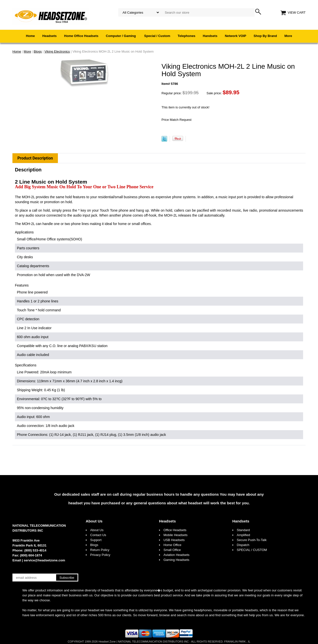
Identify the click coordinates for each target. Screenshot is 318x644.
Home (30, 36)
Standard (243, 530)
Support (96, 540)
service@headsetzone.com (45, 560)
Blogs (94, 545)
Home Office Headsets (81, 36)
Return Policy (100, 550)
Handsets (210, 36)
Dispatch (243, 545)
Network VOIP (236, 36)
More (288, 36)
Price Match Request (177, 120)
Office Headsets (175, 530)
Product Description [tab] (35, 158)
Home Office (172, 545)
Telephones (186, 36)
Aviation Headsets (177, 555)
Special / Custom (157, 36)
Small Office (172, 550)
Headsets (49, 36)
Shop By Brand (265, 36)
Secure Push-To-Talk (252, 540)
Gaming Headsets (176, 560)
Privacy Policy (100, 555)
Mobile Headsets (176, 535)
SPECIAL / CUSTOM (252, 550)
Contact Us (98, 535)
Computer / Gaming (121, 36)
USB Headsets (174, 540)
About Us (94, 521)
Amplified (243, 535)
